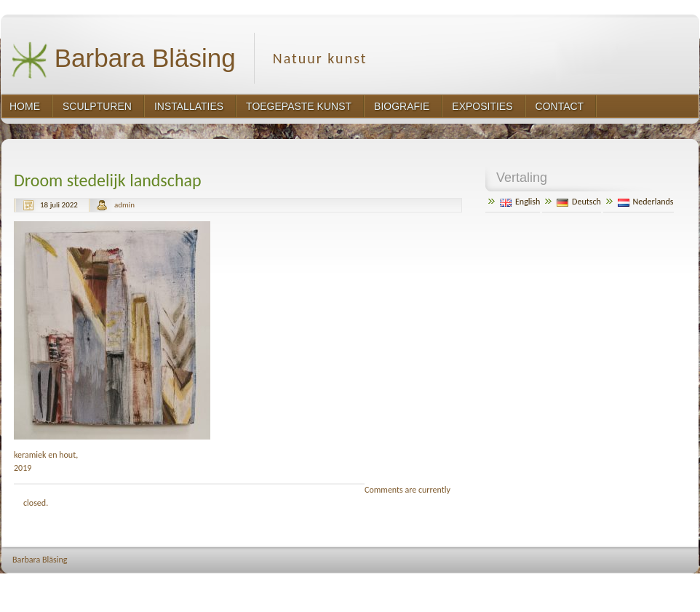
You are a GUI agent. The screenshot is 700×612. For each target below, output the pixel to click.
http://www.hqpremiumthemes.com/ (643, 587)
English (520, 202)
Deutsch (579, 202)
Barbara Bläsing (123, 60)
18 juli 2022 (59, 205)
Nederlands (646, 202)
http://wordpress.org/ (541, 587)
